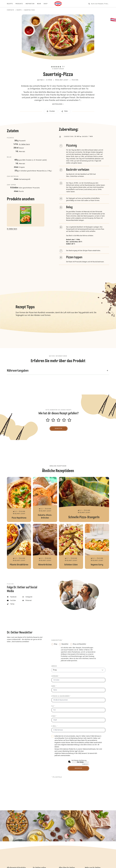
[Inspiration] (31, 4)
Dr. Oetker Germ (24, 144)
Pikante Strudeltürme (19, 546)
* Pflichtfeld (57, 777)
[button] (58, 64)
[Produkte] (21, 4)
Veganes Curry (97, 546)
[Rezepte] (11, 4)
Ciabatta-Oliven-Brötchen (45, 499)
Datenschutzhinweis (89, 749)
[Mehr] (40, 4)
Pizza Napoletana (19, 499)
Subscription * (57, 640)
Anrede (54, 666)
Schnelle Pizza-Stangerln (84, 499)
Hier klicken (80, 762)
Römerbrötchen (45, 546)
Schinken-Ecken (71, 546)
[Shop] (47, 4)
